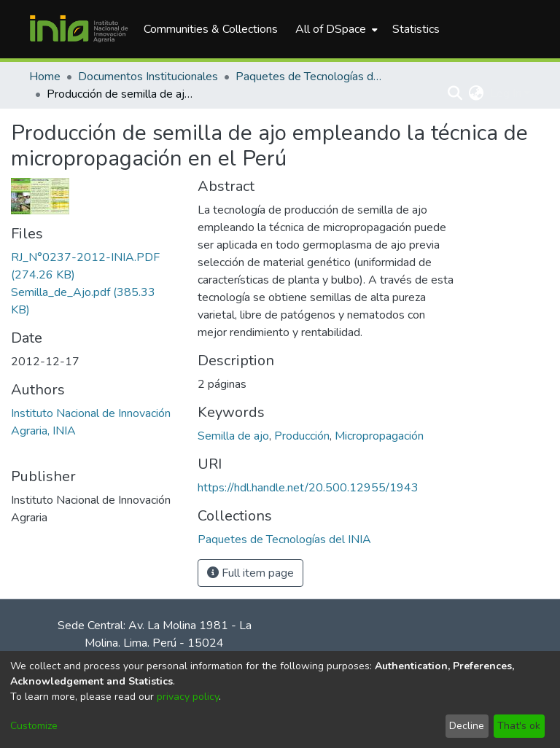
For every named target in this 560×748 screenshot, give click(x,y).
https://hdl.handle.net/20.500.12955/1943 (308, 488)
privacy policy (188, 697)
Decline (467, 726)
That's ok (519, 726)
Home (45, 77)
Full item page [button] (250, 573)
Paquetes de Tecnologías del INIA (308, 77)
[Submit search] (455, 93)
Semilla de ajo (233, 436)
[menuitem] (335, 29)
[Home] (79, 29)
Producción (302, 436)
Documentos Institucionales (148, 77)
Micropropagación (379, 436)
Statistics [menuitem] (416, 29)
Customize (34, 726)
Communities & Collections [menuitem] (211, 29)
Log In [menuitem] (506, 93)
